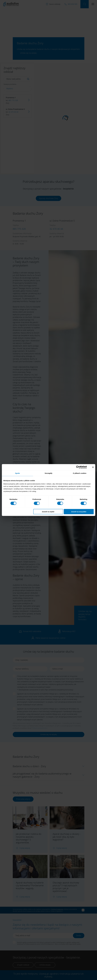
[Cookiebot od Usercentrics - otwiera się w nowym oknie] (79, 467)
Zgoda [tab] (17, 473)
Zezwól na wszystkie (79, 512)
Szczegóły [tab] (48, 473)
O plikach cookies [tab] (80, 473)
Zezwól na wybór (48, 512)
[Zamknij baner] (93, 467)
